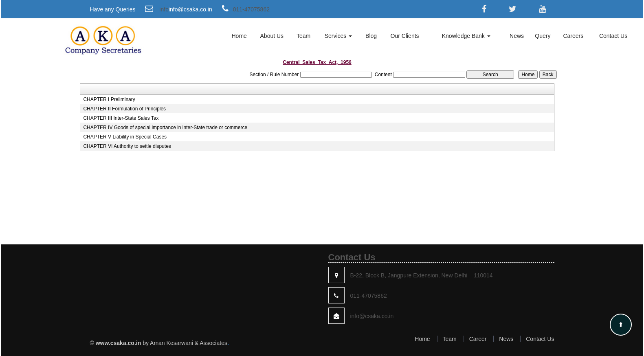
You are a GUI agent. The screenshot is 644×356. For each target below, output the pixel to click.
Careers (573, 36)
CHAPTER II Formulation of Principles (124, 109)
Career (478, 339)
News (517, 36)
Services (338, 36)
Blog (371, 36)
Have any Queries (113, 9)
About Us (272, 36)
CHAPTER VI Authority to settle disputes (127, 146)
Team (303, 36)
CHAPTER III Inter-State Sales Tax (121, 118)
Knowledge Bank (466, 36)
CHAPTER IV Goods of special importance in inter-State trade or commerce (165, 127)
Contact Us (613, 36)
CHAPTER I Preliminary (109, 99)
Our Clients (405, 36)
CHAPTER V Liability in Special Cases (125, 137)
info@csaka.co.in (190, 9)
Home (239, 36)
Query (543, 36)
